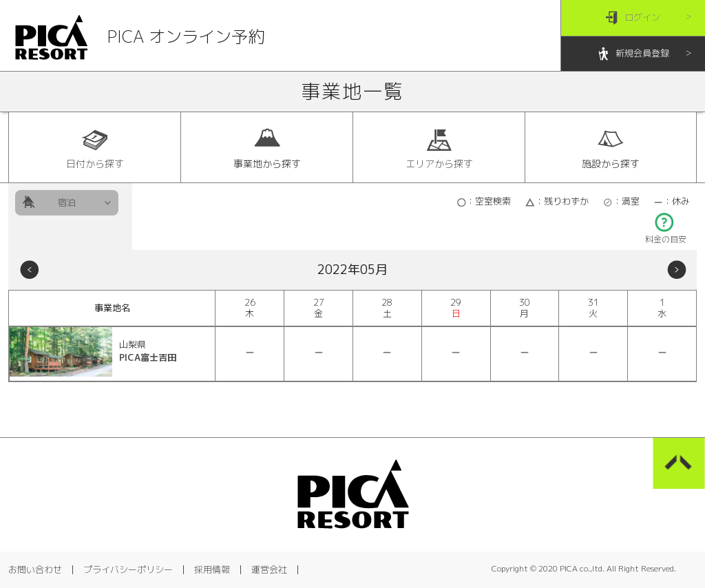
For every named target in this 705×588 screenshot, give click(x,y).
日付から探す (95, 148)
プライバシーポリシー (128, 569)
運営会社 (269, 569)
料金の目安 (666, 235)
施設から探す (611, 148)
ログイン (633, 18)
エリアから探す (439, 148)
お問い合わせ (35, 569)
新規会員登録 (633, 54)
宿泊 (67, 202)
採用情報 (212, 569)
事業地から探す (267, 148)
